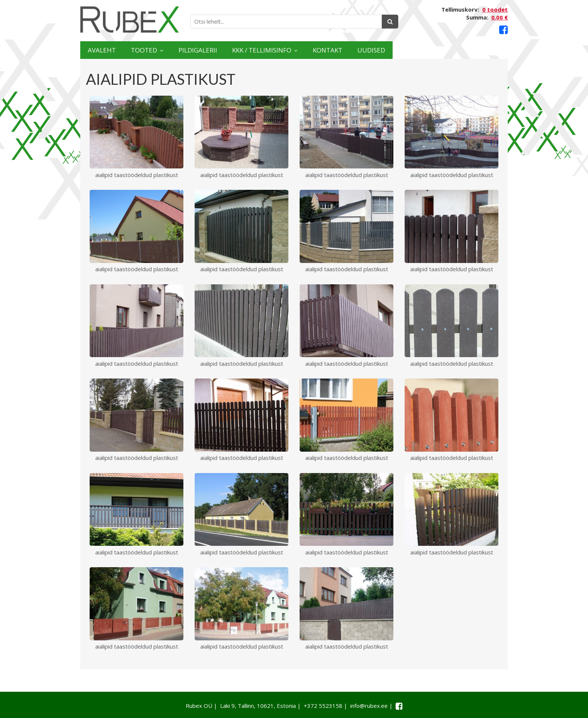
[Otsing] (390, 22)
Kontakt (419, 50)
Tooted (169, 50)
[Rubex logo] (130, 20)
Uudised (478, 50)
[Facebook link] (503, 30)
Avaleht (110, 50)
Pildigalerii (241, 50)
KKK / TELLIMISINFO (330, 50)
